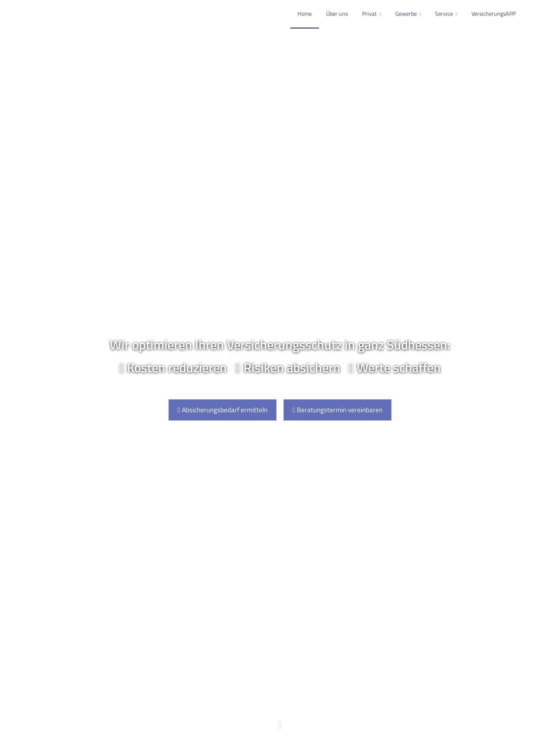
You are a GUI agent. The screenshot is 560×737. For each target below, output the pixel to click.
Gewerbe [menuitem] (406, 14)
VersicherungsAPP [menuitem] (494, 14)
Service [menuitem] (444, 14)
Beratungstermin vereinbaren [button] (337, 410)
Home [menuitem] (305, 14)
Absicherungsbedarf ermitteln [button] (222, 410)
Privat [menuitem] (369, 14)
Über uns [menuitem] (337, 14)
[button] (280, 728)
